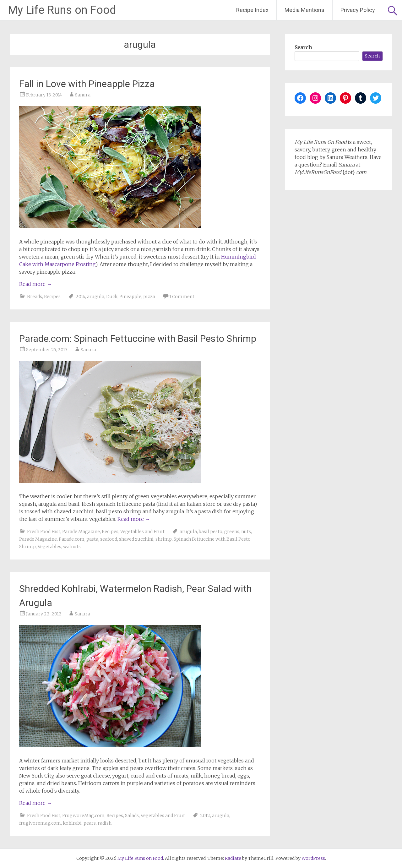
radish (105, 823)
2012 (205, 816)
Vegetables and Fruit (142, 532)
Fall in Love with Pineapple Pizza (87, 84)
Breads (35, 297)
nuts (246, 532)
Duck (112, 297)
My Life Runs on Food (62, 10)
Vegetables (49, 547)
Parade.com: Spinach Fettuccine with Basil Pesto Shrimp (138, 338)
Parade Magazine (81, 532)
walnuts (72, 547)
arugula (96, 297)
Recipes (52, 297)
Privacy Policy (358, 10)
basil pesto (211, 532)
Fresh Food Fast (44, 532)
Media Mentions (304, 10)
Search (303, 47)
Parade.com (72, 539)
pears (90, 823)
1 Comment (182, 297)
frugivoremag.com (40, 823)
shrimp (164, 539)
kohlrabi (72, 823)
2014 (80, 297)
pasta (92, 539)
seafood (109, 539)
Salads (132, 816)
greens (232, 532)
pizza (149, 297)
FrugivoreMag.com (83, 816)
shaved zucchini (136, 539)
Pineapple (130, 297)
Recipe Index (252, 10)
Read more (35, 284)
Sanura (83, 95)
